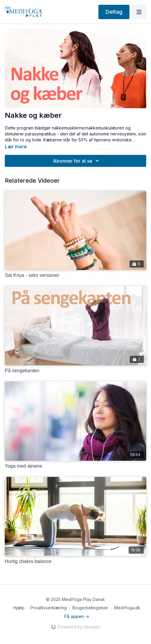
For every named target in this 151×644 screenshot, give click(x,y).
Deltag (114, 12)
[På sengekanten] (75, 371)
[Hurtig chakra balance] (75, 561)
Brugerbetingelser (90, 608)
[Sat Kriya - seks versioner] (75, 275)
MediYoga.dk (127, 608)
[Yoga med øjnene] (75, 466)
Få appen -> (77, 616)
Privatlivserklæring (49, 608)
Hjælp (19, 608)
